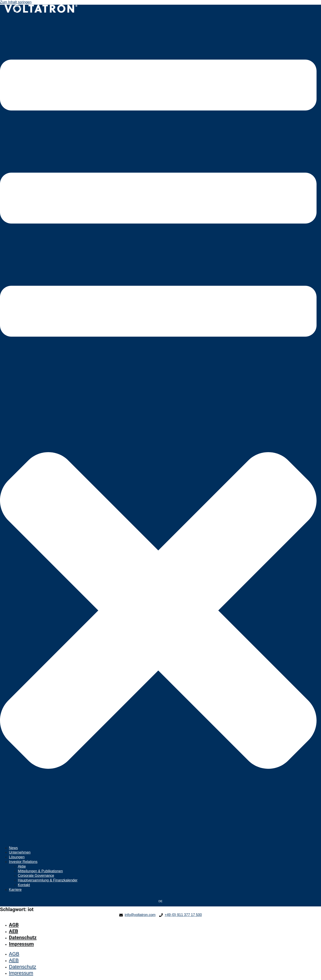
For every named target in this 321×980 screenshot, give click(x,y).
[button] (158, 430)
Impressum (21, 944)
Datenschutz (23, 938)
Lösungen (17, 857)
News (13, 848)
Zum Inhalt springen (16, 2)
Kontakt (24, 885)
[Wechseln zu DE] (160, 902)
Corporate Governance (36, 876)
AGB (14, 925)
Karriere (15, 890)
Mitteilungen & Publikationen (40, 871)
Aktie (22, 866)
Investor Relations (23, 862)
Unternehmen (20, 852)
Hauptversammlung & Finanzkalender (48, 880)
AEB (13, 931)
